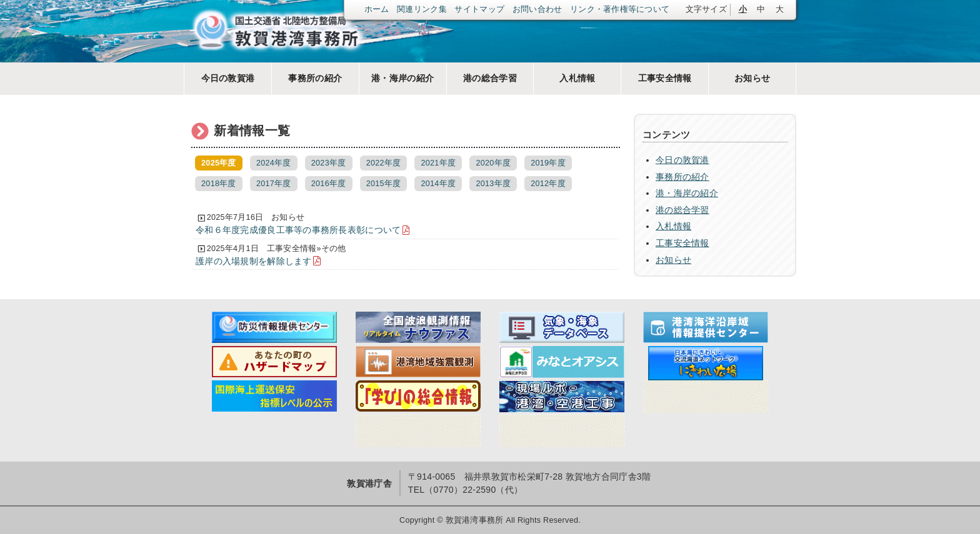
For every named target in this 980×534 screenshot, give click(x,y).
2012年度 (548, 184)
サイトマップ (479, 9)
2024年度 (274, 163)
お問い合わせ (537, 9)
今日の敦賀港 (228, 78)
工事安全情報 (665, 78)
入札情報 (577, 78)
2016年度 (329, 184)
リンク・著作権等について (620, 9)
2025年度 (219, 163)
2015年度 (384, 184)
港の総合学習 (490, 78)
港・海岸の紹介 (402, 78)
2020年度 (493, 163)
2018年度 (219, 184)
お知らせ (752, 78)
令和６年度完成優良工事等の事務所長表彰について (298, 230)
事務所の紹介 (315, 78)
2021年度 (439, 163)
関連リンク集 (422, 9)
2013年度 (493, 184)
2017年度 (274, 184)
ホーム (377, 9)
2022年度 (384, 163)
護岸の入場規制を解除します (254, 261)
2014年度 (439, 184)
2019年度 (548, 163)
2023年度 (329, 163)
